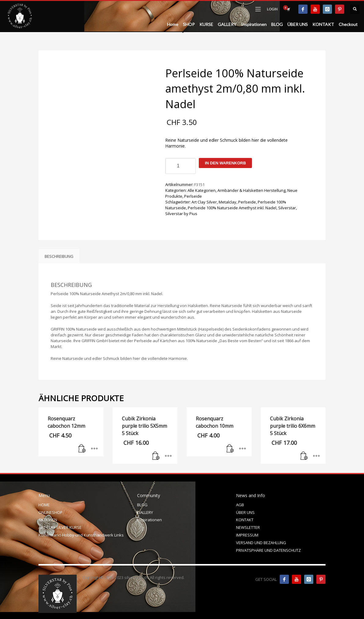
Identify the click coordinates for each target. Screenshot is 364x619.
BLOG (142, 505)
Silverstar (287, 208)
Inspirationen (149, 520)
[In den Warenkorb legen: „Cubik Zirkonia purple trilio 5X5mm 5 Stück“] (156, 456)
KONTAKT (245, 520)
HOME (44, 505)
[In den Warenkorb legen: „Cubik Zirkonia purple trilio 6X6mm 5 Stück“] (304, 456)
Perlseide (193, 196)
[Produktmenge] (180, 166)
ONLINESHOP (51, 512)
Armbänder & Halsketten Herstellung (251, 190)
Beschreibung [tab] (59, 256)
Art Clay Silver (204, 202)
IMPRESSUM (247, 535)
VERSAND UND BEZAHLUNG (261, 543)
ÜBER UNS (245, 512)
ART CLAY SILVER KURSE (60, 527)
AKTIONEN (48, 520)
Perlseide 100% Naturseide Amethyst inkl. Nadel (232, 208)
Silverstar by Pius (181, 214)
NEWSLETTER (248, 527)
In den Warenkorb (225, 163)
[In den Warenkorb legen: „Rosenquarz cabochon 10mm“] (230, 449)
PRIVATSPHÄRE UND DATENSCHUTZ (268, 550)
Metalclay (227, 202)
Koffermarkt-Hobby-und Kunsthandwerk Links (81, 535)
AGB (240, 505)
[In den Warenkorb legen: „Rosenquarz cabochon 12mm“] (82, 449)
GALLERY (145, 512)
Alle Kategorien (202, 190)
